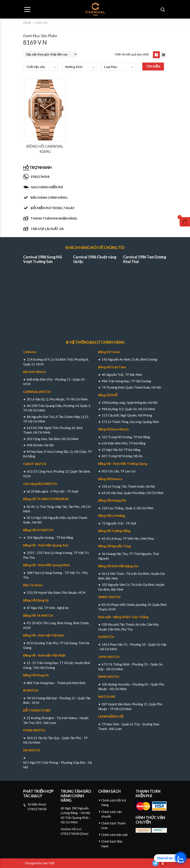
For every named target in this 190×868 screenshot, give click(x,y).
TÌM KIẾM (153, 66)
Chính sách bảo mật (114, 835)
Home (27, 23)
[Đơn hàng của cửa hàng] (50, 54)
